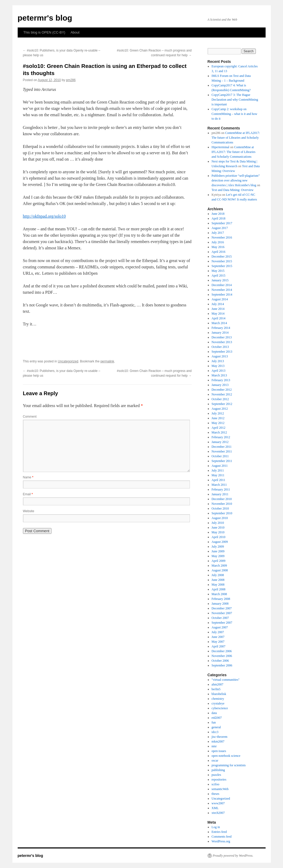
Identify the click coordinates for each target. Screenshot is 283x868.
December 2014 (222, 285)
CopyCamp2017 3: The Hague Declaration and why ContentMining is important (235, 100)
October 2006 (220, 661)
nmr (214, 746)
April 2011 (218, 480)
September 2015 (222, 266)
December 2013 (222, 337)
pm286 (71, 80)
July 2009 (218, 547)
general (216, 727)
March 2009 (219, 566)
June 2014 (218, 309)
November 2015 (222, 261)
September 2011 (222, 461)
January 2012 (220, 442)
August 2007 (220, 627)
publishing (218, 770)
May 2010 (218, 532)
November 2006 (222, 656)
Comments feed (222, 837)
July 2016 (218, 242)
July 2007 (218, 632)
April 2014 (218, 318)
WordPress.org (221, 841)
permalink (107, 361)
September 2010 (222, 513)
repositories (219, 780)
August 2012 (220, 409)
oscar (215, 760)
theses (215, 794)
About (75, 32)
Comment (30, 417)
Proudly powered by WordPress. (233, 856)
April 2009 (218, 561)
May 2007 (218, 642)
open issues (219, 751)
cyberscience (220, 708)
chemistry (218, 699)
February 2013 (221, 380)
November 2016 (222, 237)
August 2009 (220, 542)
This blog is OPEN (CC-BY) (44, 32)
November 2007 (222, 613)
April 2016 (218, 252)
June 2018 (218, 214)
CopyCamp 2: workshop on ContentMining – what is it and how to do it (234, 114)
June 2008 (218, 580)
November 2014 (222, 290)
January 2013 (220, 385)
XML (215, 808)
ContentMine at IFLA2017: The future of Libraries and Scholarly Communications (236, 138)
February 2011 (221, 489)
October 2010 (220, 508)
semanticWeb (220, 789)
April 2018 (218, 218)
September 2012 (222, 404)
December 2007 (222, 608)
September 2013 (222, 352)
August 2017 (220, 228)
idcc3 (215, 732)
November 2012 (222, 394)
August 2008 (220, 570)
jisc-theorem (219, 737)
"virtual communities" (226, 680)
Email (28, 494)
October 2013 (220, 347)
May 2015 (218, 271)
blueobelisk (219, 694)
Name (28, 477)
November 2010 (222, 504)
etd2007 (217, 718)
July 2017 (218, 233)
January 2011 (220, 494)
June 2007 (218, 637)
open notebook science (226, 756)
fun (214, 722)
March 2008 (219, 594)
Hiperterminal (220, 147)
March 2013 (219, 375)
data (214, 713)
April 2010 (218, 537)
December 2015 (222, 256)
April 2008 (218, 589)
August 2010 (220, 518)
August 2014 (220, 299)
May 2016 (218, 247)
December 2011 (222, 447)
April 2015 (218, 276)
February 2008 (221, 599)
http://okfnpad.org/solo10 (44, 216)
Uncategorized (68, 361)
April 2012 (218, 428)
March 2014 (219, 323)
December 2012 (222, 390)
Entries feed (219, 832)
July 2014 (218, 304)
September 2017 (222, 223)
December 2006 (222, 651)
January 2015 (220, 280)
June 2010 (218, 528)
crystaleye (218, 703)
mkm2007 (218, 741)
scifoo (215, 784)
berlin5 (216, 689)
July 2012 (218, 413)
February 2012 (221, 437)
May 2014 (218, 314)
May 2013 (218, 366)
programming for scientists (229, 765)
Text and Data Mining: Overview (232, 190)
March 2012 (219, 432)
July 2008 (218, 575)
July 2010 (218, 523)
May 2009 (218, 556)
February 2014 (221, 328)
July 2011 (218, 470)
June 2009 (218, 551)
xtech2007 (218, 813)
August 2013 (220, 356)
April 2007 (218, 646)
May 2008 (218, 585)
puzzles (216, 775)
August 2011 (220, 466)
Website (29, 511)
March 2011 (219, 485)
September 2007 (222, 623)
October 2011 (220, 456)
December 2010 (222, 499)
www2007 (218, 803)
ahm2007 (217, 684)
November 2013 (222, 342)
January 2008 (220, 604)
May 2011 (218, 475)
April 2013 (218, 371)
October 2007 (220, 618)
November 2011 (222, 451)
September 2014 (222, 295)
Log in (216, 827)
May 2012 (218, 423)
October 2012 (220, 399)
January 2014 (220, 333)
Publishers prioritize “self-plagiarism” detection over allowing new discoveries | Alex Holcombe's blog (236, 180)
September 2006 (222, 665)
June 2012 (218, 418)
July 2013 (218, 361)
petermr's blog (45, 18)
